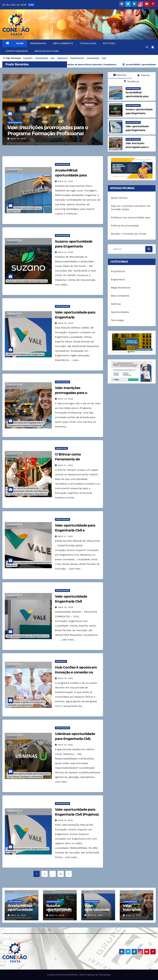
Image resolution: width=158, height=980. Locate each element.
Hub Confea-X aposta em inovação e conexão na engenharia (76, 672)
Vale (53, 58)
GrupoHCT (28, 58)
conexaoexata (93, 58)
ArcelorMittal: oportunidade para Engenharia (71, 175)
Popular (144, 75)
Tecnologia (88, 43)
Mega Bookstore (47, 51)
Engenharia (38, 43)
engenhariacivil (77, 58)
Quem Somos (119, 198)
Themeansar (104, 975)
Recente (120, 75)
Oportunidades (17, 51)
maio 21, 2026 (65, 465)
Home (20, 43)
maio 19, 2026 (65, 678)
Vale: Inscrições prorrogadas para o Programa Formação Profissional (50, 130)
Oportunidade (42, 58)
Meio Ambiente (63, 43)
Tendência (132, 81)
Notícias (109, 43)
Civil (104, 58)
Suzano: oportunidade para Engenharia (59, 911)
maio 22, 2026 (20, 139)
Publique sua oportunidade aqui (131, 217)
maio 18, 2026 (65, 820)
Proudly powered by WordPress (63, 975)
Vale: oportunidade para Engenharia (97, 911)
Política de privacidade (125, 226)
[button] (147, 47)
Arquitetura (61, 448)
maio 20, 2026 (66, 607)
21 (61, 874)
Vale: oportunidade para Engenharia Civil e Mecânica (75, 530)
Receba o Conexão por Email (129, 234)
